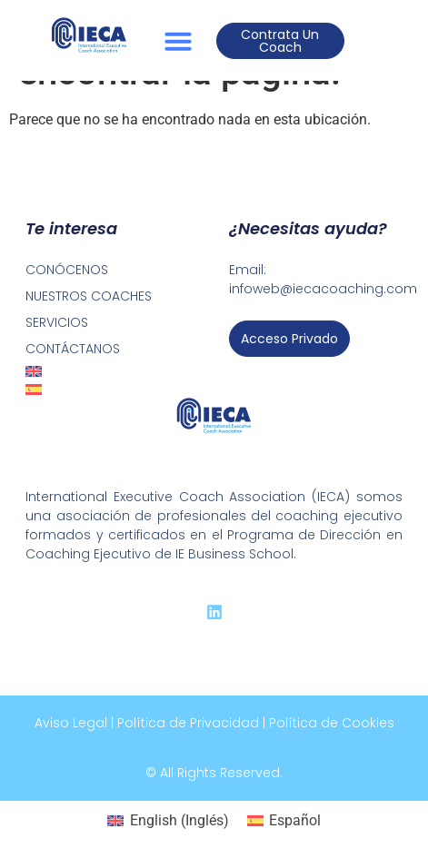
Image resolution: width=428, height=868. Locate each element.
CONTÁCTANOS (73, 349)
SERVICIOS (57, 322)
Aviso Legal (71, 723)
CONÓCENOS (67, 270)
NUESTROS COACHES (89, 296)
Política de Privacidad (188, 723)
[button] (178, 41)
